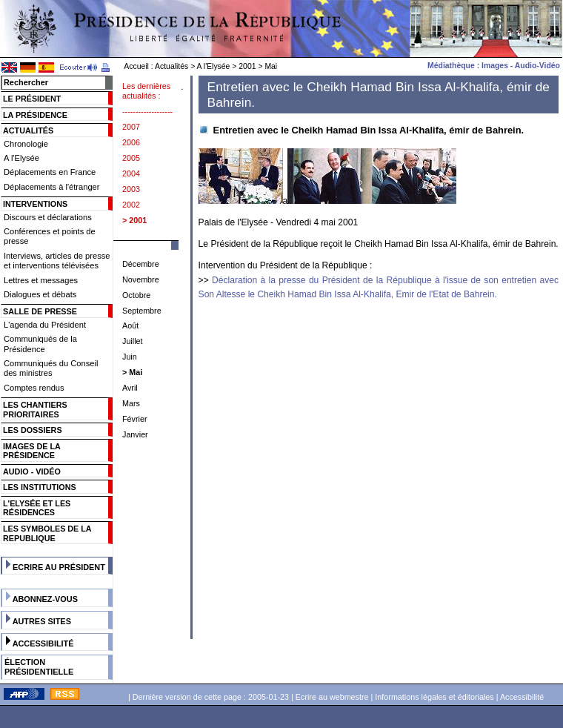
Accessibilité (43, 643)
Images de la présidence (31, 451)
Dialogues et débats (40, 294)
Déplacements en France (50, 172)
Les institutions (40, 487)
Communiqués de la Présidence (40, 344)
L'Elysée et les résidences (37, 508)
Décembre (141, 264)
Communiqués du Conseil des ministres (51, 368)
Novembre (141, 279)
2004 (131, 173)
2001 (247, 66)
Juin (130, 357)
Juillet (133, 341)
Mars (131, 403)
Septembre (142, 311)
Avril (130, 388)
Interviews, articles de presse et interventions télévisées (57, 261)
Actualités (171, 66)
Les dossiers (33, 430)
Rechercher (26, 82)
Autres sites (42, 621)
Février (135, 419)
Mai (271, 66)
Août (130, 325)
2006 (131, 142)
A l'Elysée (214, 66)
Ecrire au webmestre (332, 697)
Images (495, 66)
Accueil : (138, 66)
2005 (131, 158)
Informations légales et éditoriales (434, 697)
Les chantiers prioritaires (35, 410)
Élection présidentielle (39, 667)
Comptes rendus (34, 388)
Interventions (35, 204)
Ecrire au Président (59, 567)
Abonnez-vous (45, 599)
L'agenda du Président (45, 325)
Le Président (32, 99)
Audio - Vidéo (32, 471)
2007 (131, 127)
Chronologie (26, 144)
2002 (131, 205)
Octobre (136, 295)
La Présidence (35, 115)
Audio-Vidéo (537, 66)
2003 (131, 189)
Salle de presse (40, 311)
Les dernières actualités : (146, 91)
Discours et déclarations (48, 217)
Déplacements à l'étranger (52, 187)
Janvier (135, 434)
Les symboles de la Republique (47, 533)
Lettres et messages (41, 280)
